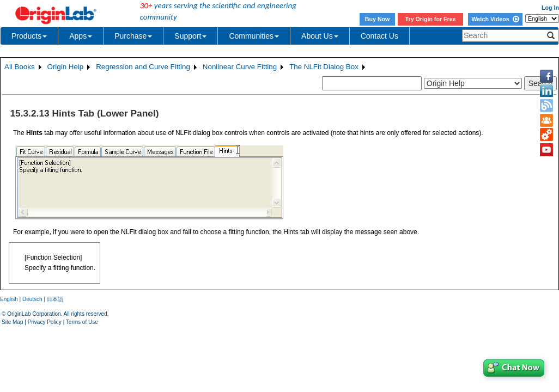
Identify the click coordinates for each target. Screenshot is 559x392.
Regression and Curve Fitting (143, 67)
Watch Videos (495, 19)
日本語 (55, 299)
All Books (20, 67)
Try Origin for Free (431, 19)
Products (29, 36)
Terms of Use (82, 322)
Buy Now (378, 19)
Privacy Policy (45, 322)
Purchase (133, 36)
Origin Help (66, 67)
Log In (550, 8)
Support (190, 36)
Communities (254, 36)
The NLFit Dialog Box (324, 67)
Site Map (12, 322)
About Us (320, 36)
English (9, 299)
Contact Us (379, 36)
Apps (81, 36)
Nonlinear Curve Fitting (240, 67)
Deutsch (32, 299)
